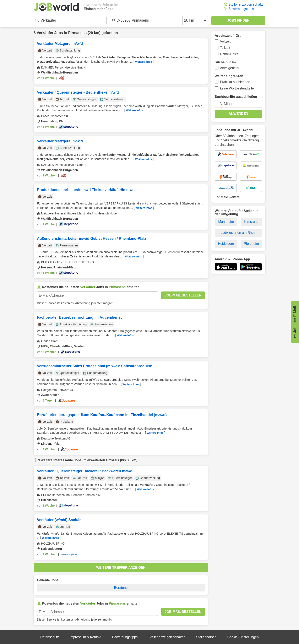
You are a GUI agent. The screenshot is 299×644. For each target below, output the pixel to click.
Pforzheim (251, 244)
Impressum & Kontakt (85, 637)
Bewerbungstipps (241, 9)
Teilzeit (225, 48)
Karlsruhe (251, 222)
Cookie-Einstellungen (243, 637)
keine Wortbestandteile (237, 88)
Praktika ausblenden (235, 82)
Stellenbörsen (206, 637)
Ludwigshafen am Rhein (238, 233)
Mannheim (226, 222)
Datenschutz (50, 637)
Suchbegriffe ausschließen (236, 97)
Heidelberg (226, 244)
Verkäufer (45, 33)
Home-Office (229, 54)
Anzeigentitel (230, 68)
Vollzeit (225, 41)
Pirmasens (77, 33)
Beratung (121, 588)
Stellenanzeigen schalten (247, 4)
